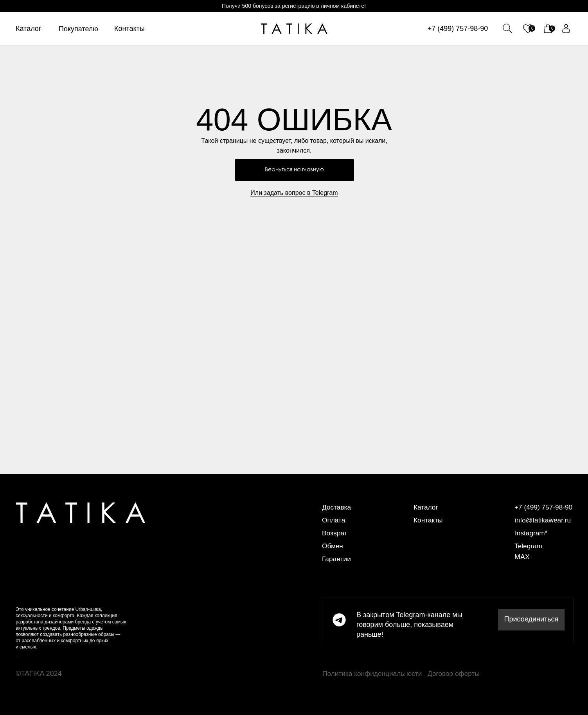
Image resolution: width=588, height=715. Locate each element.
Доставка (337, 507)
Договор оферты (455, 674)
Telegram (529, 546)
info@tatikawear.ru (544, 520)
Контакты (129, 29)
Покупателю (78, 29)
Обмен (333, 546)
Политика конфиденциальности (374, 674)
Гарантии (337, 559)
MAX (522, 557)
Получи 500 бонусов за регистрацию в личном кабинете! (294, 6)
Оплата (334, 520)
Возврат (335, 533)
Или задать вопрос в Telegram (294, 193)
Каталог (28, 29)
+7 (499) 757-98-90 (458, 29)
